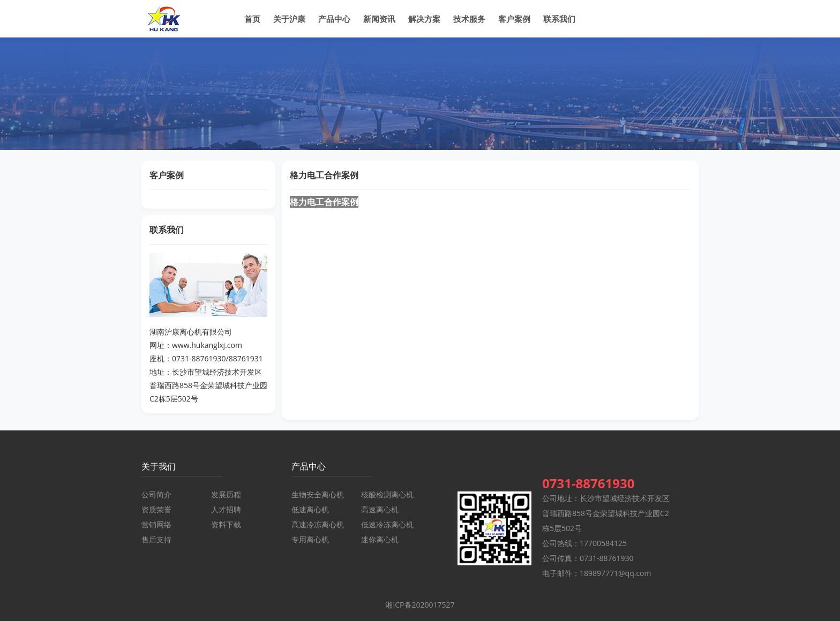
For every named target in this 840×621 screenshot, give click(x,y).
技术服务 (469, 19)
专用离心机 (310, 539)
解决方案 (424, 19)
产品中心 (334, 19)
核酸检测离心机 (387, 494)
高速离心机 (380, 509)
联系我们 (559, 19)
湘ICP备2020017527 (420, 605)
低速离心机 (310, 509)
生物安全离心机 (318, 494)
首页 (252, 19)
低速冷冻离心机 (387, 524)
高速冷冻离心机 (318, 524)
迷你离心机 (380, 539)
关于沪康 (289, 19)
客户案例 (514, 19)
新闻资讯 (379, 19)
